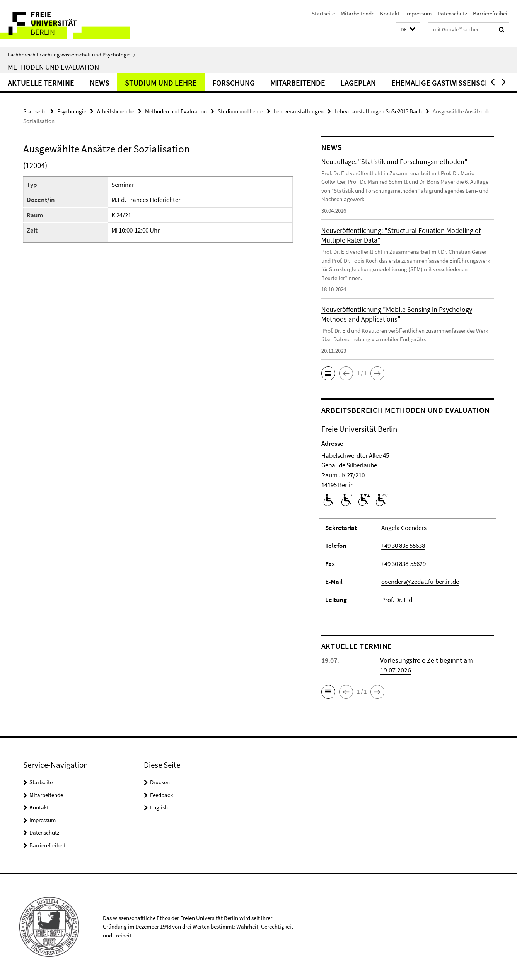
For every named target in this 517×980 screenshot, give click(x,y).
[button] (408, 30)
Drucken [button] (160, 782)
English (159, 807)
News (100, 83)
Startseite (323, 13)
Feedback (161, 795)
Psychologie (72, 111)
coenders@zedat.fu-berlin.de (420, 582)
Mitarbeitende (357, 13)
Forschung (234, 83)
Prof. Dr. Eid (397, 600)
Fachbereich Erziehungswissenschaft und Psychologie (72, 55)
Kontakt (390, 13)
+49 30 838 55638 (403, 546)
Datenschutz (452, 13)
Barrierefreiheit (491, 13)
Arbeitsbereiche (116, 111)
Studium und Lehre (161, 83)
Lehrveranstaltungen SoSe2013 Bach (378, 111)
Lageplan (358, 83)
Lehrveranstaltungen (299, 111)
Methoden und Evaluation (53, 67)
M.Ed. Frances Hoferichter (146, 200)
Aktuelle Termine (41, 83)
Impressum (418, 13)
